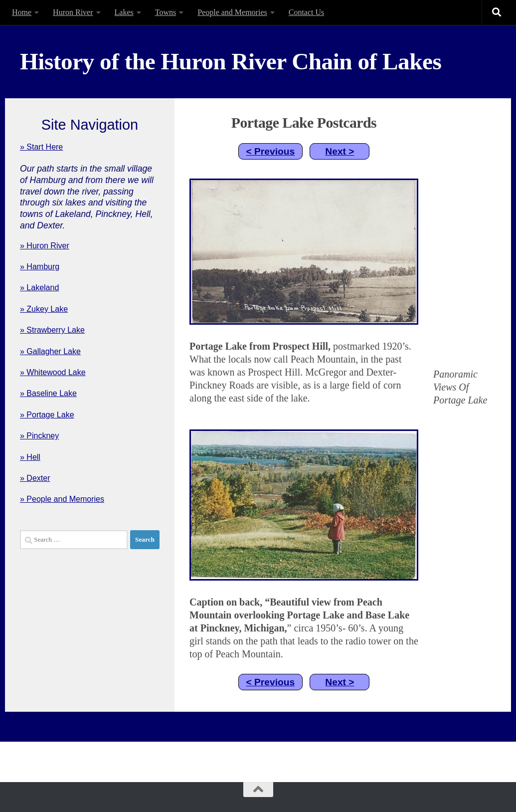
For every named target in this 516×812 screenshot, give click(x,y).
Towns (166, 12)
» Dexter (35, 478)
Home (22, 12)
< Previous (271, 151)
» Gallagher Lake (50, 351)
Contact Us (307, 12)
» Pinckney (39, 436)
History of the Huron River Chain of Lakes (231, 61)
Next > (340, 151)
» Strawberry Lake (52, 330)
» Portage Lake (47, 415)
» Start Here (41, 147)
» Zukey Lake (44, 309)
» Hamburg (40, 267)
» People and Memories (62, 499)
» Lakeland (39, 288)
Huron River (73, 12)
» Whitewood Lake (53, 372)
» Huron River (45, 246)
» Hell (30, 457)
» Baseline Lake (48, 393)
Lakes (124, 12)
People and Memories (232, 12)
